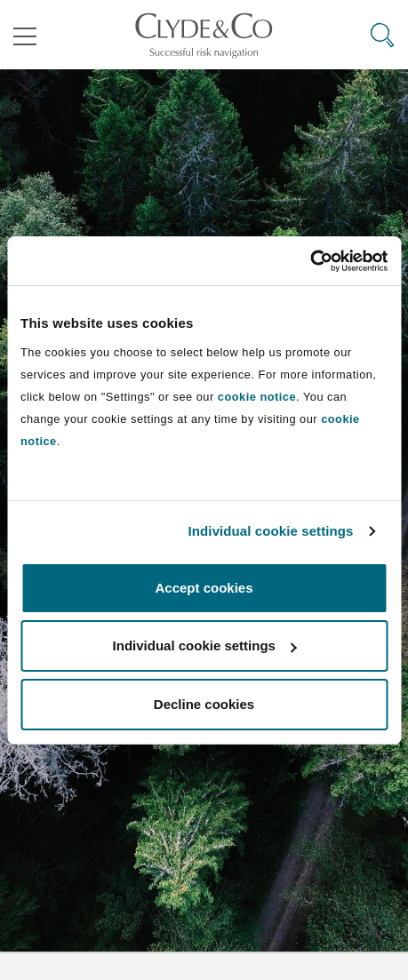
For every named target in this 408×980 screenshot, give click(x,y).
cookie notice (257, 397)
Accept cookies (204, 588)
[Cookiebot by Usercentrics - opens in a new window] (310, 261)
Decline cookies (204, 704)
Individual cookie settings (271, 531)
